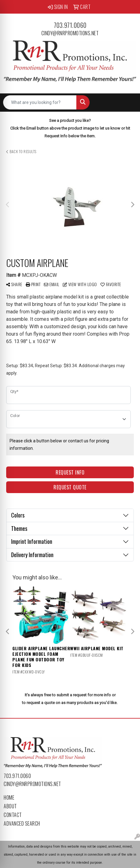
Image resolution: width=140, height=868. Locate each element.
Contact (13, 815)
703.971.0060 (70, 25)
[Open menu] (128, 102)
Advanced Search (22, 823)
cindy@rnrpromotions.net (70, 33)
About (10, 806)
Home (9, 797)
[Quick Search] (40, 102)
